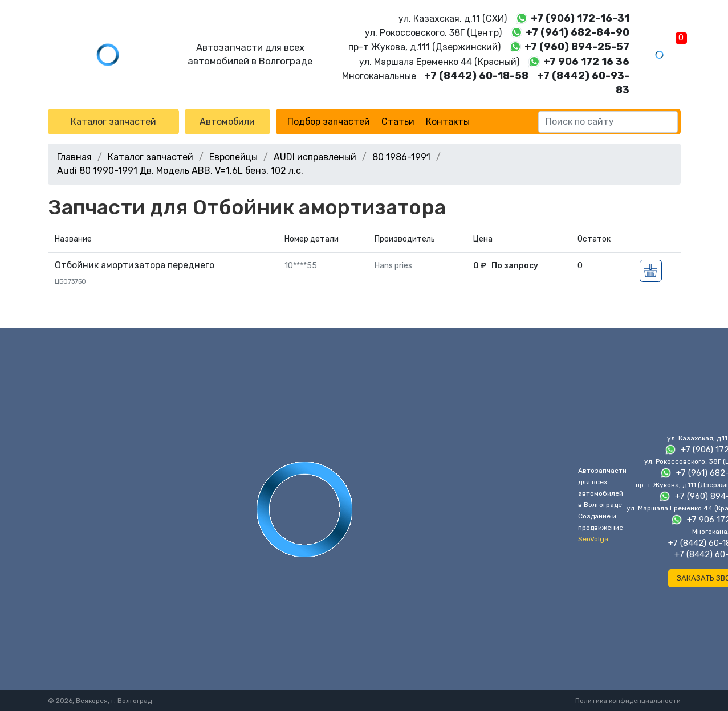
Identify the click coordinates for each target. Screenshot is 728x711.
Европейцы (233, 157)
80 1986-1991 (401, 157)
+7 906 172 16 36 (586, 62)
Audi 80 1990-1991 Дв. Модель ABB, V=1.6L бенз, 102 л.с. (180, 171)
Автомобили (227, 122)
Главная (74, 157)
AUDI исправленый (315, 157)
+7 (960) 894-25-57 (577, 47)
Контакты (448, 122)
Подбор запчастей (329, 122)
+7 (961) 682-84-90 (577, 32)
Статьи (398, 122)
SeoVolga (593, 539)
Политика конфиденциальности (628, 701)
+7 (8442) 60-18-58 (476, 76)
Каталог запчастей (113, 122)
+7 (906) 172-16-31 (580, 18)
